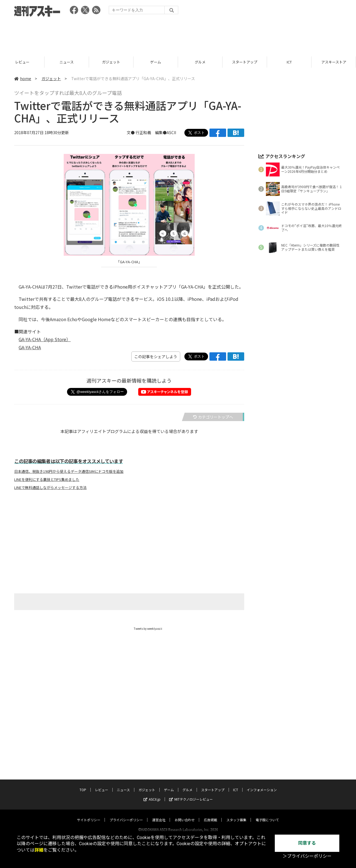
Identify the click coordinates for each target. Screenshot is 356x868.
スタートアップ (259, 62)
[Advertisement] (178, 35)
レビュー (36, 62)
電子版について (267, 814)
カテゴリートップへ (213, 417)
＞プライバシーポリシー (307, 856)
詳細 (39, 850)
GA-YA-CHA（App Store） (45, 339)
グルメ (214, 62)
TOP (83, 784)
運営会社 (159, 814)
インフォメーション (262, 784)
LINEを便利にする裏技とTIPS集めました (47, 480)
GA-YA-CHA (30, 347)
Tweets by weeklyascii (148, 629)
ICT (303, 62)
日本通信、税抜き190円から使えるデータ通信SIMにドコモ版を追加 (69, 471)
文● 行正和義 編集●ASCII (151, 133)
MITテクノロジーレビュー (191, 794)
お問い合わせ (185, 814)
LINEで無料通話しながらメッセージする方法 (50, 488)
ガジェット (125, 62)
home (23, 78)
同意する (307, 843)
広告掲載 (211, 814)
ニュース (81, 62)
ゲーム (170, 62)
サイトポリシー (89, 814)
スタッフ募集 (236, 814)
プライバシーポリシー (126, 814)
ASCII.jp (152, 794)
